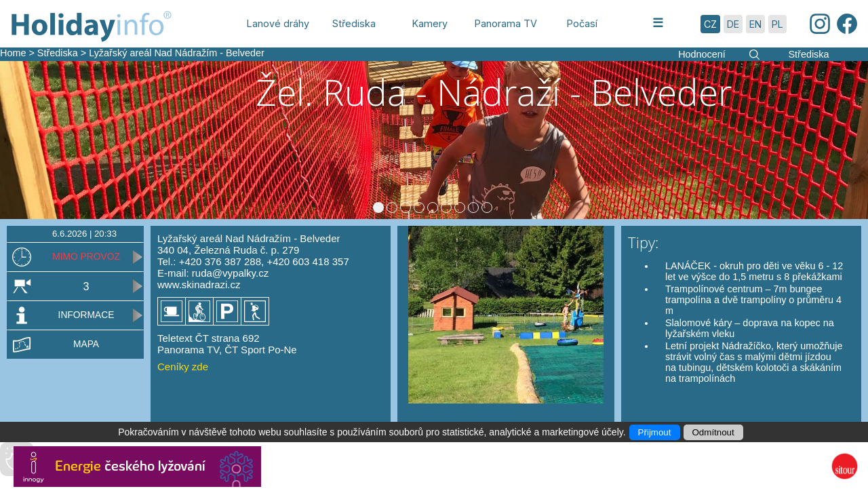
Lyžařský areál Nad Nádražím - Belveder (177, 53)
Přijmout (655, 432)
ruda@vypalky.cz (230, 295)
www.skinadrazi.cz (199, 306)
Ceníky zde (183, 388)
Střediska (58, 53)
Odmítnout (713, 432)
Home (13, 53)
